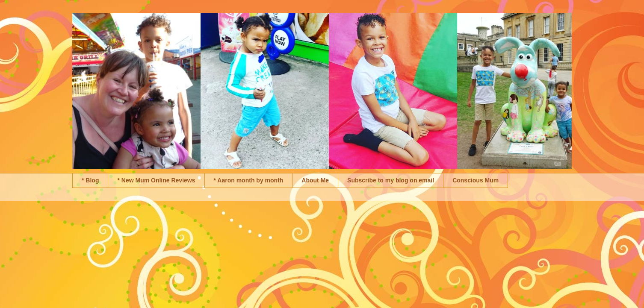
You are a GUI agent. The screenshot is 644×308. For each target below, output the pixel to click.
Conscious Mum (476, 180)
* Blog (90, 180)
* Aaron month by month (249, 180)
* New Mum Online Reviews (156, 180)
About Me (315, 180)
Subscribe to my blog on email (391, 180)
